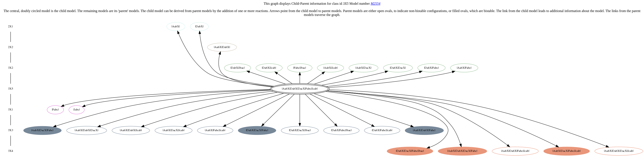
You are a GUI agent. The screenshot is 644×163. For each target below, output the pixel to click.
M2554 (375, 4)
